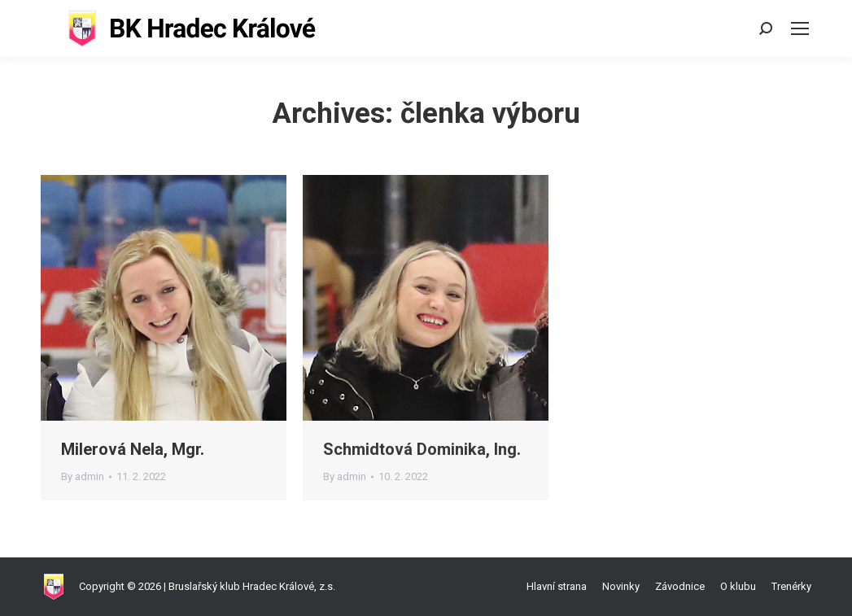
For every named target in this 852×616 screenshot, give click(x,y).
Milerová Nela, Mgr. (133, 449)
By (83, 476)
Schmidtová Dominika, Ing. (422, 449)
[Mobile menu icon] (800, 28)
